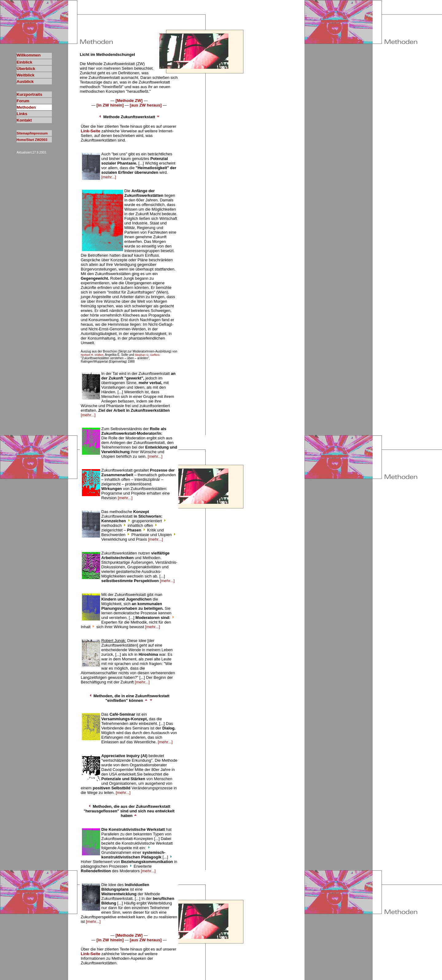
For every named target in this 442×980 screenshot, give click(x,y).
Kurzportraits (29, 94)
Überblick (26, 69)
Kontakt (24, 120)
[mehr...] (109, 177)
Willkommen (29, 55)
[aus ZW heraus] (146, 105)
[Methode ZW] (129, 101)
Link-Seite (91, 131)
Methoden (26, 107)
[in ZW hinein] (110, 105)
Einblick (24, 62)
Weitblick (25, 75)
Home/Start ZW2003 (32, 140)
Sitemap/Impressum (32, 133)
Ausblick (25, 82)
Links (22, 114)
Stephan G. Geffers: (147, 355)
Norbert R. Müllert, (92, 355)
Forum (23, 101)
